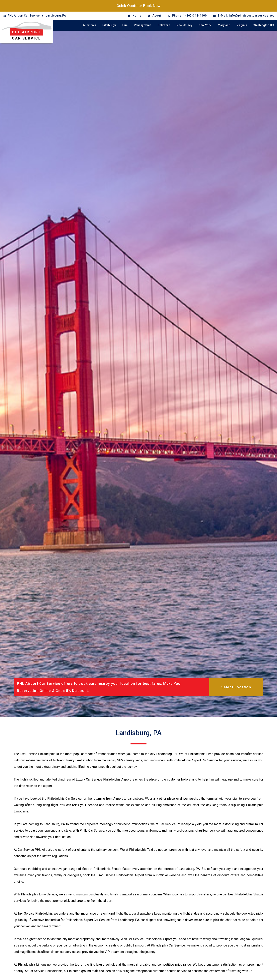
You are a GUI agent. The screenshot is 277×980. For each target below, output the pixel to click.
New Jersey (184, 25)
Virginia (242, 25)
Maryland (224, 25)
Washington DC (264, 25)
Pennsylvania (143, 25)
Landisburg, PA (56, 16)
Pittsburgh (109, 25)
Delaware (164, 25)
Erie (125, 25)
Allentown (89, 25)
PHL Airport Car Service (24, 16)
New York (205, 25)
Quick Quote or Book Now (138, 6)
